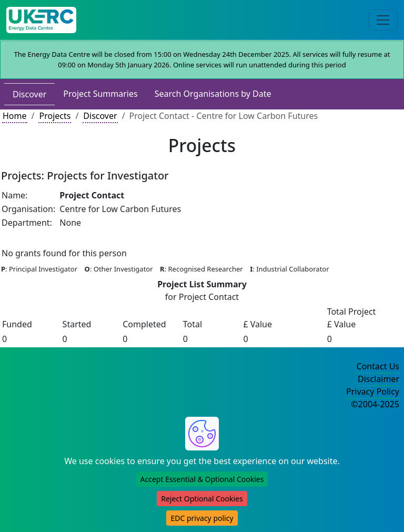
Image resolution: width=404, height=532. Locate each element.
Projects (55, 116)
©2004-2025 (375, 404)
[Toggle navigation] (383, 20)
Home (15, 116)
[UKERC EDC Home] (41, 20)
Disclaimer (378, 379)
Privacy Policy (373, 392)
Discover (29, 94)
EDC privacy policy (202, 518)
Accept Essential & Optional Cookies (202, 479)
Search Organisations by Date (213, 94)
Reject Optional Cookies (202, 499)
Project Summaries (100, 94)
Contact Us (378, 366)
